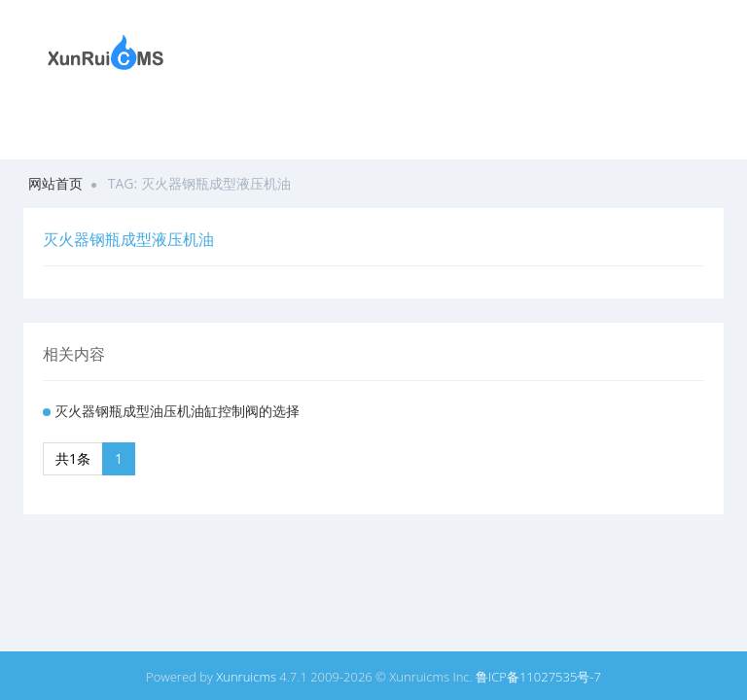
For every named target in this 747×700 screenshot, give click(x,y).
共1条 (73, 458)
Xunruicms (246, 677)
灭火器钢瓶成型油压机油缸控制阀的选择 (177, 411)
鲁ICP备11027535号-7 (538, 677)
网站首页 (55, 183)
